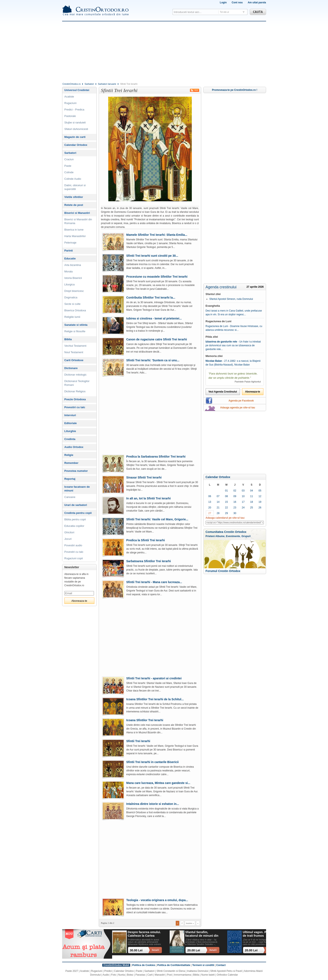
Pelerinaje (70, 243)
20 (210, 508)
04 (252, 491)
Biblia (68, 339)
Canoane (70, 497)
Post (169, 975)
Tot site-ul (225, 12)
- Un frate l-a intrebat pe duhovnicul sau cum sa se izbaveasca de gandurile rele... (233, 345)
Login (223, 3)
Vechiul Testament (75, 346)
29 (226, 513)
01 (226, 491)
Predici (108, 971)
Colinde (69, 172)
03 (243, 491)
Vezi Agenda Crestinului (223, 392)
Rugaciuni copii (74, 558)
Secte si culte (72, 304)
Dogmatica (71, 297)
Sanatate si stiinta (76, 325)
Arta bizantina (73, 265)
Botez (130, 975)
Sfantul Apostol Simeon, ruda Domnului (231, 299)
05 (260, 491)
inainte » (190, 923)
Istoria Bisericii (73, 278)
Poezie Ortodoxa (75, 399)
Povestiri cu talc (75, 407)
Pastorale (70, 116)
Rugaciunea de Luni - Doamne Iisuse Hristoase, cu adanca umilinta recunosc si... (234, 328)
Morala (69, 271)
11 (252, 496)
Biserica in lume (74, 230)
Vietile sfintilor (74, 197)
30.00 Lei (136, 950)
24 (243, 508)
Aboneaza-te (253, 392)
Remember (71, 463)
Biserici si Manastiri (77, 213)
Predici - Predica (74, 110)
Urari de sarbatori (76, 505)
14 (218, 502)
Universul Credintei (77, 90)
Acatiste (69, 97)
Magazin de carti (75, 137)
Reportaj (70, 479)
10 (243, 496)
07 (218, 496)
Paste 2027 (72, 971)
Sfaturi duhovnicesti (76, 129)
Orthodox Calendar (227, 975)
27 (210, 513)
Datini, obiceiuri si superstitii (75, 187)
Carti (150, 975)
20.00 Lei (194, 950)
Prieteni (210, 536)
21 (218, 508)
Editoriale (71, 423)
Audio (106, 975)
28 (218, 513)
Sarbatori (89, 84)
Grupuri (246, 536)
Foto (114, 975)
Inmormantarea (183, 975)
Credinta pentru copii (78, 513)
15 (226, 502)
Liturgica (70, 284)
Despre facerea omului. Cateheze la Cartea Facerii (144, 934)
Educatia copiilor (74, 526)
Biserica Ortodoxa (75, 310)
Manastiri (160, 975)
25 (252, 508)
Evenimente (233, 536)
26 (260, 508)
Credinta (70, 439)
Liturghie (70, 431)
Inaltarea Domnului (198, 971)
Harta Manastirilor (75, 236)
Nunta (122, 975)
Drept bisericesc (74, 291)
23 (235, 508)
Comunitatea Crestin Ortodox (226, 532)
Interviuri (70, 415)
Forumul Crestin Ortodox (223, 571)
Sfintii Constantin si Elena (171, 971)
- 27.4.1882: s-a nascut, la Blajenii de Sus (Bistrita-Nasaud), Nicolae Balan (233, 363)
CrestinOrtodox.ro (72, 84)
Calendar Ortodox (218, 477)
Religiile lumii (72, 317)
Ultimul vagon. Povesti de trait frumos (259, 934)
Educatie (70, 258)
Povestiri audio (73, 545)
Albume (220, 536)
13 (210, 502)
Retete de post (74, 205)
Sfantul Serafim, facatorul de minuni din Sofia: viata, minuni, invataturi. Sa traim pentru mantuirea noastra (202, 934)
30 (235, 513)
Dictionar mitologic (76, 375)
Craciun (69, 159)
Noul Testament (74, 352)
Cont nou (237, 3)
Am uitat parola (257, 3)
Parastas (140, 975)
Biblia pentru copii (75, 519)
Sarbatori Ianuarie (107, 84)
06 (210, 496)
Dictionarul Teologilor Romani (77, 383)
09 (235, 496)
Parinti (69, 251)
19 (260, 502)
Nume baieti (208, 975)
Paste (68, 166)
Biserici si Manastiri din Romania (78, 221)
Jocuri (68, 539)
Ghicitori (69, 532)
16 (235, 502)
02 (235, 491)
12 (260, 496)
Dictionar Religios (75, 391)
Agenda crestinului (221, 287)
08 (226, 496)
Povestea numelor (76, 471)
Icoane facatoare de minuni (77, 489)
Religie (69, 455)
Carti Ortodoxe (74, 360)
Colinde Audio (73, 179)
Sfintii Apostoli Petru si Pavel (226, 971)
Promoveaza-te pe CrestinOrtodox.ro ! (235, 90)
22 (226, 508)
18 (252, 502)
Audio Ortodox (74, 447)
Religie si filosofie (75, 331)
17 (243, 502)
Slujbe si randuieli (75, 122)
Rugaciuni (70, 103)
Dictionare (71, 368)
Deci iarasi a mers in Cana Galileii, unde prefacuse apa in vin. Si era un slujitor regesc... (234, 313)
